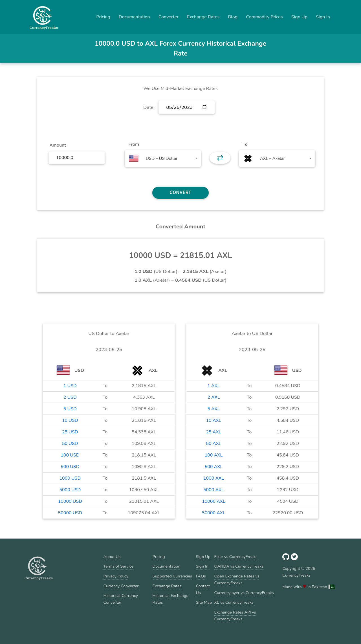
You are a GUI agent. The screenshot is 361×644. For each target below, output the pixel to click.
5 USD (70, 409)
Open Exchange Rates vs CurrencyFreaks (237, 579)
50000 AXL (214, 513)
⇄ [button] (220, 158)
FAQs (201, 576)
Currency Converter (121, 586)
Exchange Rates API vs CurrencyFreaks (235, 616)
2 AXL (213, 397)
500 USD (70, 467)
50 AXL (213, 444)
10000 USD (70, 501)
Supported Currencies (172, 576)
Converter (169, 17)
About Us (112, 557)
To (245, 144)
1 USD (70, 386)
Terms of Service (118, 566)
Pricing (103, 17)
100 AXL (214, 455)
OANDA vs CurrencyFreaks (239, 566)
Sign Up (300, 17)
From (134, 144)
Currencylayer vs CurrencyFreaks (244, 593)
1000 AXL (214, 478)
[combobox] (163, 158)
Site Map (204, 602)
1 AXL (213, 386)
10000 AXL (214, 501)
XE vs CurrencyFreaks (234, 602)
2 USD (70, 397)
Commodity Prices (264, 17)
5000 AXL (214, 490)
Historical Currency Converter (121, 599)
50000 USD (70, 513)
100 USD (70, 455)
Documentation (134, 17)
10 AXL (213, 420)
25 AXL (213, 432)
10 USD (70, 420)
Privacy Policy (116, 576)
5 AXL (213, 409)
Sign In (323, 17)
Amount (58, 145)
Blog (233, 17)
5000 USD (70, 490)
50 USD (70, 444)
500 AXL (214, 467)
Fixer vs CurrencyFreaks (236, 557)
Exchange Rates (203, 17)
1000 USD (70, 478)
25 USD (70, 432)
